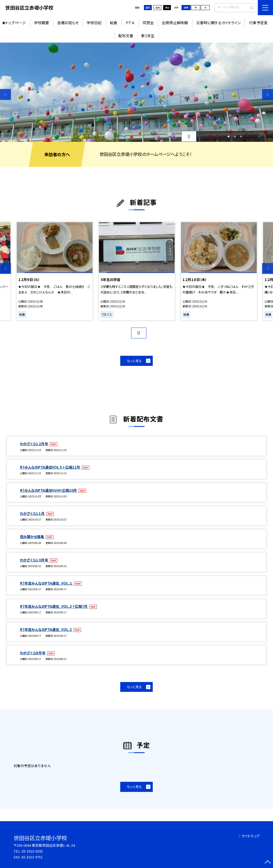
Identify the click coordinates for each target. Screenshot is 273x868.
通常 (148, 7)
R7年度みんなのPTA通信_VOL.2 (46, 629)
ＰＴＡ (130, 23)
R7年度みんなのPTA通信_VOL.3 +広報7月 (54, 606)
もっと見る (134, 361)
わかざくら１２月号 (34, 444)
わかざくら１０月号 (34, 560)
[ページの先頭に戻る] (268, 863)
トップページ (16, 23)
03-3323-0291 (32, 851)
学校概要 (42, 23)
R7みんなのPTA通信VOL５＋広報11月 (50, 467)
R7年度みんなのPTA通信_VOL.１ (47, 583)
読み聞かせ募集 (32, 537)
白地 (158, 7)
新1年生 (148, 36)
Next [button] (268, 95)
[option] (136, 92)
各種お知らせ (68, 23)
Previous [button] (5, 95)
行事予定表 (258, 23)
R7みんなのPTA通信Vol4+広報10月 (49, 490)
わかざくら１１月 (33, 513)
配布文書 (126, 36)
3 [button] (241, 137)
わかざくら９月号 (33, 653)
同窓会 (148, 23)
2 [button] (235, 137)
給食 (114, 23)
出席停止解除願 (175, 23)
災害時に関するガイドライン (218, 23)
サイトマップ (250, 836)
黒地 (167, 7)
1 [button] (228, 137)
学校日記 (94, 23)
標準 (186, 7)
